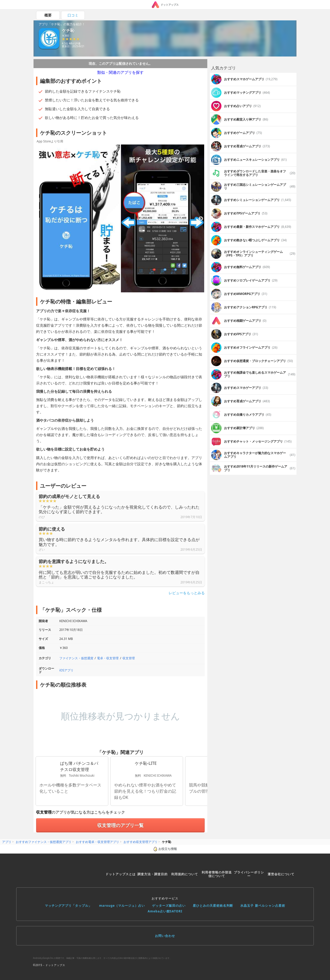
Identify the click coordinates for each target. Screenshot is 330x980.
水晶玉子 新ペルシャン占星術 (263, 906)
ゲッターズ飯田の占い (169, 906)
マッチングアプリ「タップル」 (68, 906)
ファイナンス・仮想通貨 (76, 658)
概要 (48, 15)
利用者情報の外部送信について (217, 874)
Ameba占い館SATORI (165, 911)
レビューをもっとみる (187, 593)
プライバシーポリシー (249, 874)
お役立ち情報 (165, 849)
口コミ (73, 15)
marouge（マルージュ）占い (122, 906)
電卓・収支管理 (108, 658)
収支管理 (129, 658)
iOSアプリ (66, 670)
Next (201, 219)
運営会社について (281, 874)
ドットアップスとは (121, 874)
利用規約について (185, 874)
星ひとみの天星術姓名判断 (213, 906)
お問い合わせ (165, 936)
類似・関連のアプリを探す (120, 72)
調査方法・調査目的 (152, 874)
